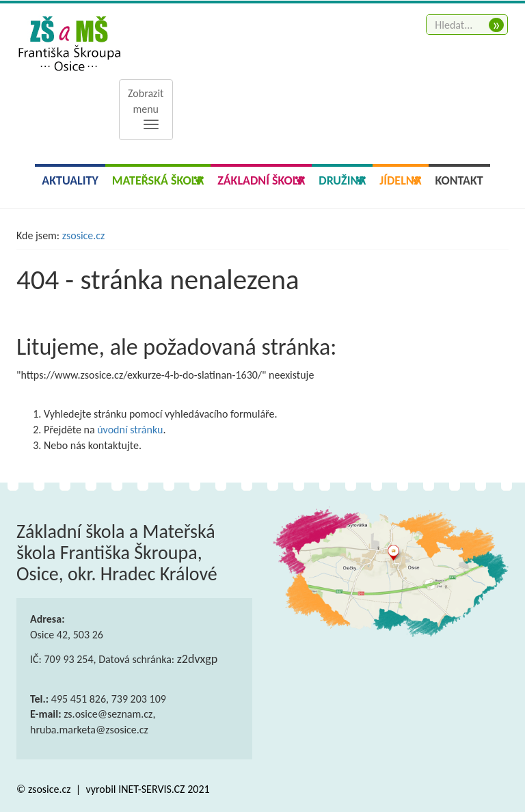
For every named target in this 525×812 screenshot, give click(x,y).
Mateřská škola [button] (158, 180)
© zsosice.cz (45, 789)
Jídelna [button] (400, 180)
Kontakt (459, 180)
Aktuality (70, 180)
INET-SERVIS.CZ (151, 789)
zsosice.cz (84, 235)
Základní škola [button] (261, 180)
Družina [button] (342, 180)
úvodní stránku (130, 430)
